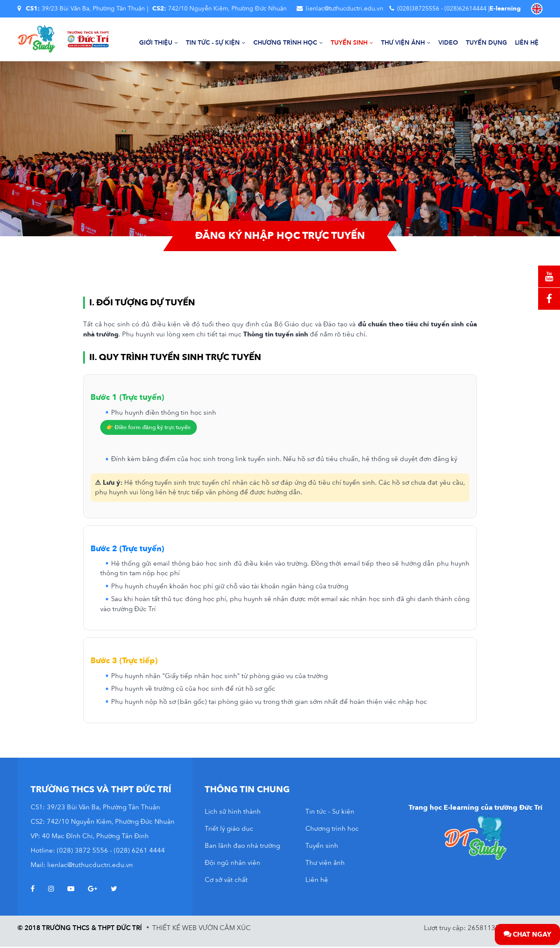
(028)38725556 (418, 9)
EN (537, 9)
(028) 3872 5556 (82, 852)
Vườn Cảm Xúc (225, 929)
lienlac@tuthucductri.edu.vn (345, 9)
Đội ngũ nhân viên (233, 864)
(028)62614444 (465, 9)
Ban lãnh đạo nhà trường (242, 847)
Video (448, 43)
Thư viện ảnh (406, 43)
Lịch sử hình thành (233, 813)
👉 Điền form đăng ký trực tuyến (149, 429)
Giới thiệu (159, 43)
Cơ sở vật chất (226, 881)
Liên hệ (527, 43)
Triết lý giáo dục (229, 830)
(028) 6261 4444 (139, 852)
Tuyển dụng (486, 43)
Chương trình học (288, 43)
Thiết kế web (175, 929)
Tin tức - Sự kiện (216, 43)
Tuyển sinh (352, 43)
